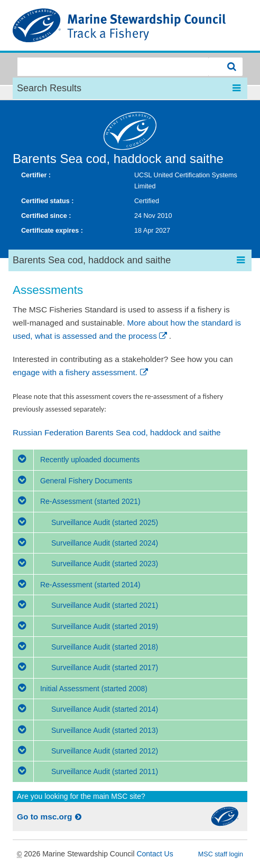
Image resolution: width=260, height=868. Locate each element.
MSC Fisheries (130, 25)
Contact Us (155, 854)
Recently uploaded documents (76, 460)
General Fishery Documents (72, 481)
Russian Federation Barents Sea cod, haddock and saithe (117, 432)
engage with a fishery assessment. (81, 372)
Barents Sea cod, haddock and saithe (118, 159)
